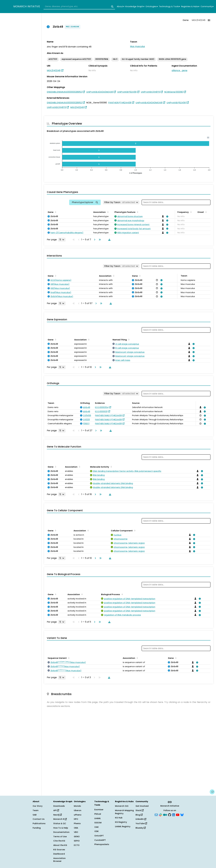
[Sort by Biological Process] (122, 594)
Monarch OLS (122, 806)
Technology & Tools (169, 7)
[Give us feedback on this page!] (212, 792)
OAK (96, 827)
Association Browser (59, 860)
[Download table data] (109, 240)
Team (36, 810)
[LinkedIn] (174, 815)
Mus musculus (137, 46)
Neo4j (58, 815)
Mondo (77, 806)
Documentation (61, 832)
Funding (37, 828)
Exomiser (99, 810)
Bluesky (141, 828)
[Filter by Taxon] (121, 202)
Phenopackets (102, 844)
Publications (39, 823)
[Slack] (160, 815)
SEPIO (77, 841)
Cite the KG (59, 841)
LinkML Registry (123, 826)
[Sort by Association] (107, 212)
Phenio (77, 823)
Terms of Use (60, 837)
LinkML (98, 818)
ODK (96, 831)
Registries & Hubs (190, 7)
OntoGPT (99, 836)
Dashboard (59, 854)
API (56, 810)
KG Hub (119, 818)
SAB (35, 815)
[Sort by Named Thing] (128, 339)
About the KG (60, 845)
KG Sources (59, 850)
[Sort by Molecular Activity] (111, 467)
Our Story (38, 806)
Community (207, 7)
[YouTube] (178, 815)
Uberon (78, 810)
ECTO (77, 845)
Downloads (59, 806)
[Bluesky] (182, 815)
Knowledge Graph (135, 7)
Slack (140, 810)
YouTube (141, 823)
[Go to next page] (94, 240)
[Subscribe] (156, 815)
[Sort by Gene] (55, 212)
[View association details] (167, 217)
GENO (77, 837)
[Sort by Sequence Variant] (68, 658)
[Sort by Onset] (206, 212)
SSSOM (98, 823)
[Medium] (165, 815)
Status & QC (60, 823)
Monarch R (60, 819)
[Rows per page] (62, 240)
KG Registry (121, 822)
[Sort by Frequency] (190, 212)
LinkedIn (141, 819)
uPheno (78, 815)
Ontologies (152, 7)
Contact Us (39, 819)
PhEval (98, 814)
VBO (76, 832)
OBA (76, 828)
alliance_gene (179, 70)
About (120, 7)
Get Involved (142, 806)
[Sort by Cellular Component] (134, 530)
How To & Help (61, 828)
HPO (76, 819)
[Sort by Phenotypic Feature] (137, 212)
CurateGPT (100, 840)
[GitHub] (170, 815)
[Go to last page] (99, 240)
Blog (139, 815)
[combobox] (79, 7)
